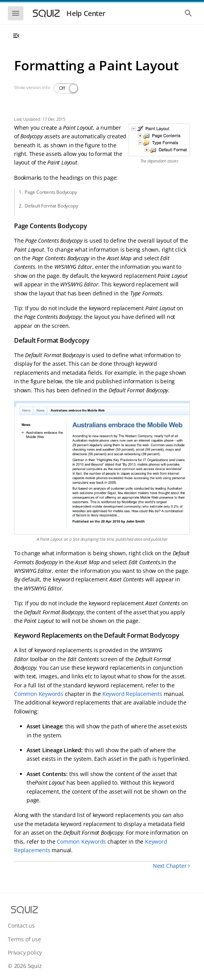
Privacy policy (25, 952)
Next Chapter (171, 866)
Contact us (21, 925)
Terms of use (24, 939)
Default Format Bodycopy (51, 206)
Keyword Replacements (132, 694)
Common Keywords (39, 694)
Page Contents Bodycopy (51, 192)
